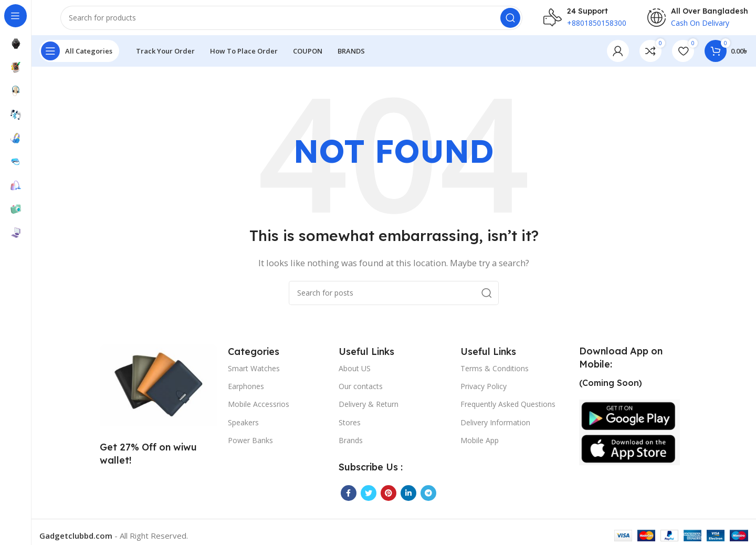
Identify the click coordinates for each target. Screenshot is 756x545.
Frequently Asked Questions (508, 411)
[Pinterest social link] (388, 500)
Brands (351, 447)
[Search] (291, 21)
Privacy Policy (484, 393)
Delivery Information (495, 429)
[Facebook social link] (349, 500)
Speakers (243, 429)
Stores (350, 429)
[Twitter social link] (369, 500)
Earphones (246, 393)
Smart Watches (254, 375)
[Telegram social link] (428, 500)
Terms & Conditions (495, 375)
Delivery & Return (369, 411)
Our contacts (361, 393)
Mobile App (480, 447)
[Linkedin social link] (408, 500)
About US (355, 375)
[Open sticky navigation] (79, 58)
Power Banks (250, 447)
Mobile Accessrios (259, 411)
